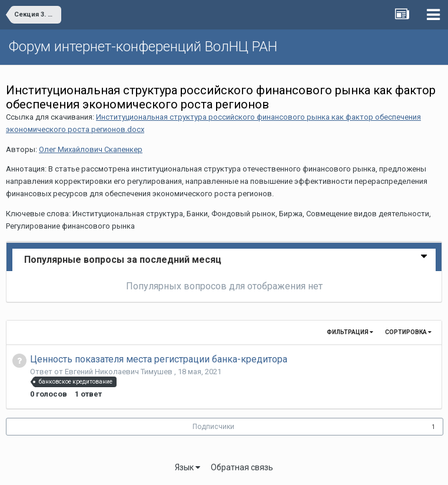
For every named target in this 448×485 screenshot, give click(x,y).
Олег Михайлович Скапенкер (91, 149)
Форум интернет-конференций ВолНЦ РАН (143, 47)
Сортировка (408, 332)
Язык (188, 467)
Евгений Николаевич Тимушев (120, 372)
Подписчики (213, 427)
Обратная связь (242, 467)
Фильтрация (350, 332)
